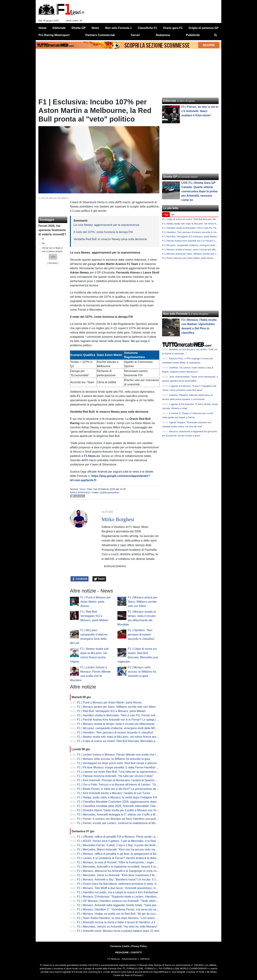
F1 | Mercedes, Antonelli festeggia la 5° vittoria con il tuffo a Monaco (120, 815)
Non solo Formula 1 (176, 314)
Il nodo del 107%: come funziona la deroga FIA (103, 232)
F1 (78, 396)
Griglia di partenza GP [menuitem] (204, 28)
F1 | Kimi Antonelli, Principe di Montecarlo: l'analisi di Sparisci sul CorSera (124, 780)
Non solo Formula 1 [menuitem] (118, 28)
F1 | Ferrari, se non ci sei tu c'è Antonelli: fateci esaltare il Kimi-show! (200, 111)
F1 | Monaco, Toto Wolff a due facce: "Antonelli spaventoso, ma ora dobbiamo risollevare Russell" (139, 888)
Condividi (80, 579)
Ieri (173, 215)
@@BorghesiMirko (110, 492)
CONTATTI (136, 952)
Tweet (99, 579)
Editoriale (170, 101)
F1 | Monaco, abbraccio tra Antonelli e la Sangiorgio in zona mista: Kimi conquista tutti (132, 871)
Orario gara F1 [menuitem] (173, 28)
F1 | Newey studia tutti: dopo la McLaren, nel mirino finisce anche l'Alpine (124, 737)
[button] (53, 257)
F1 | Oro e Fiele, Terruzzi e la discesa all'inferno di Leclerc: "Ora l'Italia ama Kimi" (128, 785)
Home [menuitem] (42, 28)
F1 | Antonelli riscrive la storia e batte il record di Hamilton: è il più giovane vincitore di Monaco (137, 922)
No (43, 243)
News (82, 489)
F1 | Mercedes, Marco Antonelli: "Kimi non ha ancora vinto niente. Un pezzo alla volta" (132, 849)
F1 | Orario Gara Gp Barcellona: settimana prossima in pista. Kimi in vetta (124, 884)
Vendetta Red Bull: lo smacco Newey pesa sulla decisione (110, 239)
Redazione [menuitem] (163, 35)
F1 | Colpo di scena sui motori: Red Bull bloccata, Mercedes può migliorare (125, 741)
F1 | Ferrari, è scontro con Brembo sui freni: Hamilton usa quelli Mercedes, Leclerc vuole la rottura (139, 819)
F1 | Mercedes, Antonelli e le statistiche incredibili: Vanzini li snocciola (121, 867)
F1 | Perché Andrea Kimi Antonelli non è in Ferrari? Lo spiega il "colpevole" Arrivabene (132, 720)
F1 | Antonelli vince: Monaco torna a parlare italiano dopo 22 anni (118, 931)
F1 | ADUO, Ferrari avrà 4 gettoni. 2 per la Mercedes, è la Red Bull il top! (123, 841)
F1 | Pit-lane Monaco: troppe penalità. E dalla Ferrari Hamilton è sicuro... (123, 767)
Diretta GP (170, 177)
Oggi (166, 215)
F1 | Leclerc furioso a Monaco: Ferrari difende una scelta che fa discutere (124, 755)
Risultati (53, 263)
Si (43, 239)
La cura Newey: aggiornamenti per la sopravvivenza (106, 225)
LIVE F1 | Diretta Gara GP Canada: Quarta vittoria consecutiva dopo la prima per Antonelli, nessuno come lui (199, 191)
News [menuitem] (95, 28)
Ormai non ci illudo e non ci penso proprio (52, 250)
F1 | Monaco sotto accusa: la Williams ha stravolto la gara (142, 672)
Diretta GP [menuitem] (79, 28)
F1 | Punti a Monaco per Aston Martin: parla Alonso (95, 602)
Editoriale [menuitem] (59, 28)
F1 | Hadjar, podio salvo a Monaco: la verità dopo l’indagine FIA (117, 797)
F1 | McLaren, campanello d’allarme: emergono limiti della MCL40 (119, 728)
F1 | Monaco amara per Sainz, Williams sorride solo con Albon (143, 602)
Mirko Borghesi (80, 492)
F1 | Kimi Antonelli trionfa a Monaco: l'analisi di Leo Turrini (114, 793)
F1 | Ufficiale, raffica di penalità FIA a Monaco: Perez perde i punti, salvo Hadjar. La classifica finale (140, 837)
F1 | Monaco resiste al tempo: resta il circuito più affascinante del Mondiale (124, 724)
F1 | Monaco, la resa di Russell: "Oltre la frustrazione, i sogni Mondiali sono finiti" (128, 862)
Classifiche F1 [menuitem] (147, 28)
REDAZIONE (122, 952)
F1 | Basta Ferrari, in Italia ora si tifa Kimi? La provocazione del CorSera (123, 789)
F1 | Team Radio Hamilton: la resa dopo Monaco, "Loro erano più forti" (122, 918)
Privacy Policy (139, 946)
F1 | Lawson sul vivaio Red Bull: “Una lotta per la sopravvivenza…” (119, 772)
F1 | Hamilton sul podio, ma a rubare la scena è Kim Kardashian (118, 892)
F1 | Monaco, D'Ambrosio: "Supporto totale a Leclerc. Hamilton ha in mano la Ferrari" (131, 897)
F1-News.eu (92, 456)
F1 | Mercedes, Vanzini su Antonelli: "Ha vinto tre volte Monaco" (117, 927)
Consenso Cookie (120, 946)
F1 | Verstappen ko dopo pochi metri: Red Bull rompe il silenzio (117, 763)
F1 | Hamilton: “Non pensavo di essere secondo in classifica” (141, 635)
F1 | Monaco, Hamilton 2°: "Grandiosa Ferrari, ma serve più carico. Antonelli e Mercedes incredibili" (140, 909)
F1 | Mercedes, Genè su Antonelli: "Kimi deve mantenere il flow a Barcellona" (126, 875)
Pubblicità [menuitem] (193, 35)
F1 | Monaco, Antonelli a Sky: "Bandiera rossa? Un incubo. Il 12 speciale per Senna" (130, 879)
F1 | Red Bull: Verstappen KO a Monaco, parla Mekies (94, 616)
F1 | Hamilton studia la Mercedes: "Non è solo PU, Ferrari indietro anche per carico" (130, 715)
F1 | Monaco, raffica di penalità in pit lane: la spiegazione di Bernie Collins (124, 854)
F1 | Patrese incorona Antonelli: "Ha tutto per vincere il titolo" (115, 776)
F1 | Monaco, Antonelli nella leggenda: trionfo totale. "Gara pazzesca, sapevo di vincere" (133, 905)
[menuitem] (216, 35)
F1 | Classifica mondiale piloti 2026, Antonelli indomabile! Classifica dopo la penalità (130, 806)
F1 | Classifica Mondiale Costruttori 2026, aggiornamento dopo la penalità (124, 802)
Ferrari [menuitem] (135, 35)
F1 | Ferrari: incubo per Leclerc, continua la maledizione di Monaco (119, 823)
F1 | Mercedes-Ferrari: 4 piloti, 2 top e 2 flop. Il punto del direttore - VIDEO (124, 845)
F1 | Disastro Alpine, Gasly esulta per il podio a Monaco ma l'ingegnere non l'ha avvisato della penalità (142, 810)
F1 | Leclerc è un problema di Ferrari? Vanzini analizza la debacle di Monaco (126, 858)
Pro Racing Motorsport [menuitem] (54, 35)
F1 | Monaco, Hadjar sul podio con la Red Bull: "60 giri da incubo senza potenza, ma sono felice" (138, 914)
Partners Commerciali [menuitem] (100, 35)
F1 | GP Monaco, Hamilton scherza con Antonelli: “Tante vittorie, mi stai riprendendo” (131, 901)
